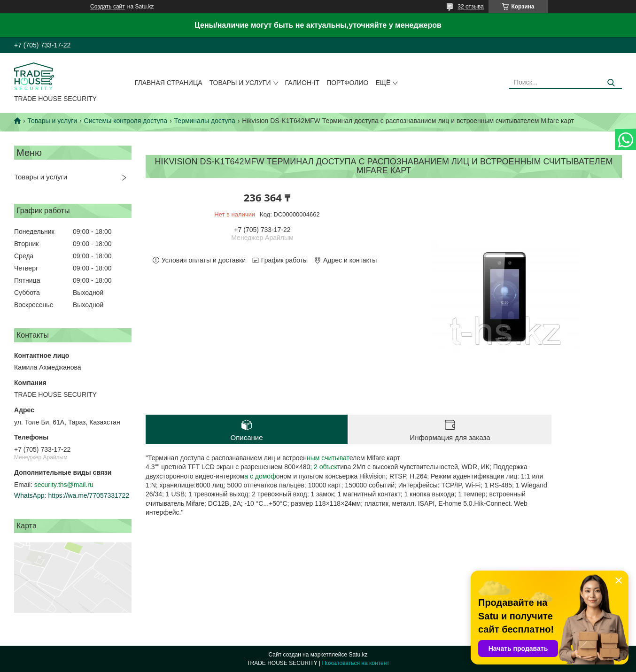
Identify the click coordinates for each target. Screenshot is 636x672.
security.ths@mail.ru (64, 485)
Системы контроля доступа (126, 121)
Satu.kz (358, 655)
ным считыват (328, 458)
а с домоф (260, 476)
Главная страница (169, 83)
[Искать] (611, 83)
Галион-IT (302, 83)
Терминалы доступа (205, 121)
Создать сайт (108, 7)
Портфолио (347, 83)
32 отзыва (471, 7)
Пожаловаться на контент (355, 663)
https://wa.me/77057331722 (89, 495)
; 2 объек (324, 467)
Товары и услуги (240, 83)
